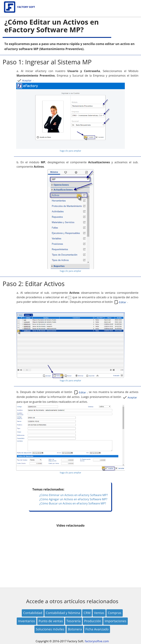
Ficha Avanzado (97, 629)
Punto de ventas (51, 621)
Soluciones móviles (50, 629)
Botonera (75, 629)
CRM (87, 613)
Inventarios (27, 621)
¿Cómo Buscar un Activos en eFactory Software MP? (73, 503)
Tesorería (74, 621)
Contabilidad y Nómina (63, 613)
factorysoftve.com (97, 641)
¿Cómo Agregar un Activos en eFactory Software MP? (73, 499)
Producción (93, 621)
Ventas (99, 613)
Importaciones (115, 621)
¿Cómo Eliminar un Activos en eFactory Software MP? (74, 495)
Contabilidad (33, 613)
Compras (115, 613)
